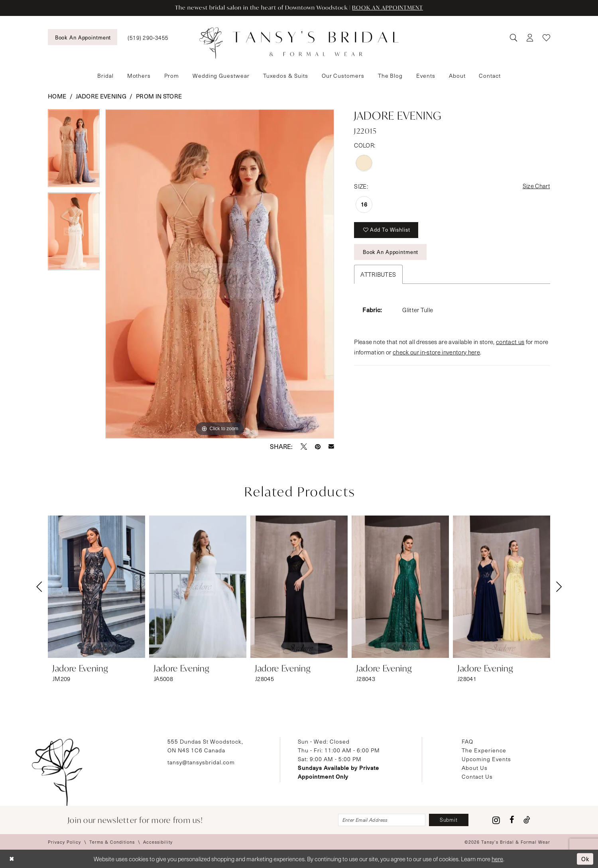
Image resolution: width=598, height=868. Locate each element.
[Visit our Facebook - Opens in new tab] (512, 820)
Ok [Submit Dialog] (585, 858)
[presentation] (96, 587)
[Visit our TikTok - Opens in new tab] (527, 820)
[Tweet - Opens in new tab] (304, 447)
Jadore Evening (101, 96)
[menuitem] (83, 37)
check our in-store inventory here (436, 352)
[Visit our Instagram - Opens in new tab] (496, 820)
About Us (475, 768)
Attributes (378, 275)
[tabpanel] (74, 151)
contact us (510, 342)
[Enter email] (381, 820)
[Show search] (513, 37)
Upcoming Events (486, 759)
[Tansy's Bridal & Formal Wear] (299, 43)
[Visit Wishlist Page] (546, 37)
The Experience (484, 750)
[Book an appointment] (83, 37)
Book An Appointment (391, 252)
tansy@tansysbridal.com (201, 762)
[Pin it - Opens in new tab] (318, 447)
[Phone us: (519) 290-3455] (148, 37)
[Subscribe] (448, 820)
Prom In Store (159, 96)
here (497, 859)
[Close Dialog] (12, 859)
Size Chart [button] (536, 186)
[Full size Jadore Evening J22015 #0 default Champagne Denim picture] (220, 274)
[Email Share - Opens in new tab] (331, 447)
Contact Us (477, 776)
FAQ (467, 741)
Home (57, 96)
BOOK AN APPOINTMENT (389, 8)
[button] (530, 37)
